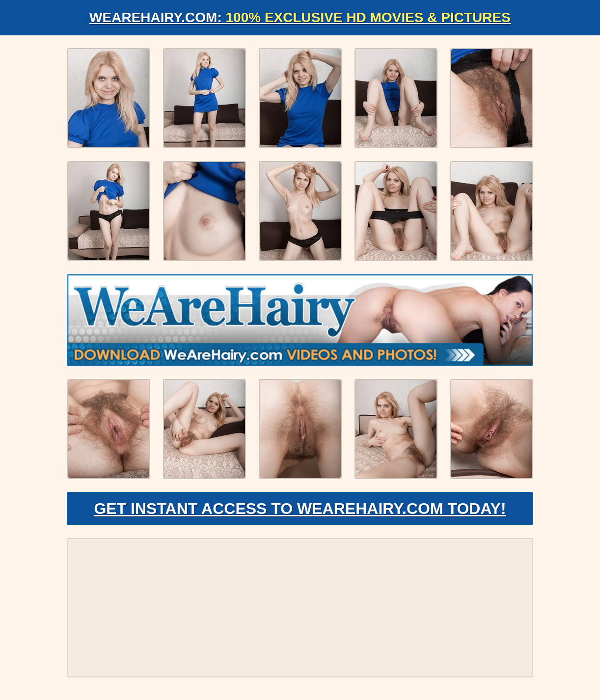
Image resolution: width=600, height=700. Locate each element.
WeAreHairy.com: (300, 17)
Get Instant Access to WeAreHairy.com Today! (300, 509)
